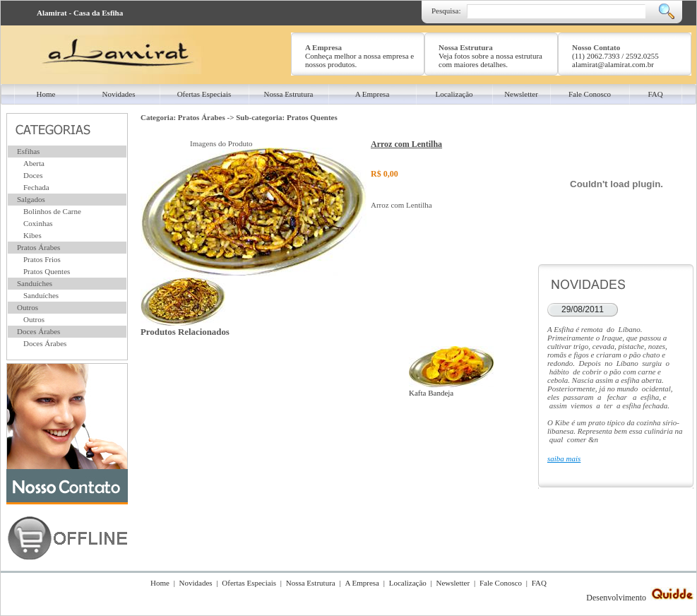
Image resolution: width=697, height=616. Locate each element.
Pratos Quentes (47, 271)
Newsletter (453, 583)
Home (160, 583)
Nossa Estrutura (311, 583)
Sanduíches (35, 283)
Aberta (34, 163)
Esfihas (28, 151)
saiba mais (564, 458)
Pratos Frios (42, 259)
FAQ (539, 583)
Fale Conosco (501, 583)
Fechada (36, 187)
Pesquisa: (446, 11)
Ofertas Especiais (249, 583)
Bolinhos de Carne (52, 211)
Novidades (196, 583)
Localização (408, 583)
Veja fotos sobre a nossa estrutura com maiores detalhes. (490, 60)
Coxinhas (38, 223)
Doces (33, 175)
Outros (28, 307)
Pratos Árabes (38, 247)
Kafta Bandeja (451, 389)
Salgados (31, 199)
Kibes (32, 235)
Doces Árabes (38, 331)
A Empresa (362, 583)
